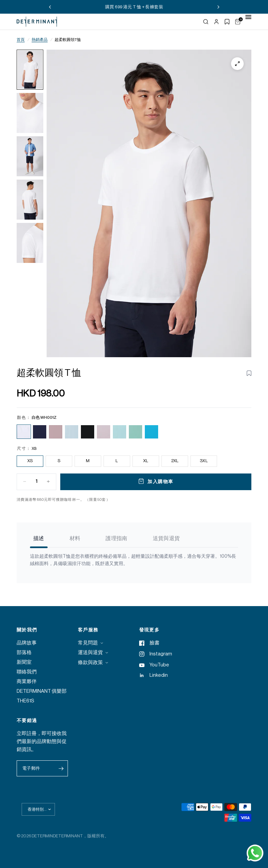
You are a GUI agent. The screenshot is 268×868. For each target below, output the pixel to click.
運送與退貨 (90, 653)
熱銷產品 (40, 40)
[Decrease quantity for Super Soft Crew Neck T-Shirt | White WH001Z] (25, 481)
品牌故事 (27, 643)
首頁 (21, 40)
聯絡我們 (27, 672)
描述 (39, 538)
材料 (75, 538)
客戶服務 (88, 630)
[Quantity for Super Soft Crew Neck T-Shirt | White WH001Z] (36, 481)
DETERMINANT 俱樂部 (42, 691)
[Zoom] (237, 64)
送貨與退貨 (166, 538)
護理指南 (116, 538)
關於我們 (27, 630)
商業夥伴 (27, 682)
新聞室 (24, 662)
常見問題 (88, 643)
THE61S (25, 701)
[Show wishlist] (227, 22)
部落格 (24, 653)
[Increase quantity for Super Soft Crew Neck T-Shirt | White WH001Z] (48, 481)
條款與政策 (90, 663)
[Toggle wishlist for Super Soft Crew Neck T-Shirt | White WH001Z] (249, 373)
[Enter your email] (61, 768)
